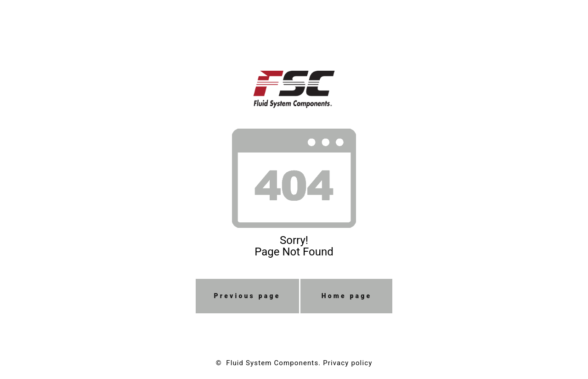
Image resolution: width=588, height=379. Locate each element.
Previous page (247, 296)
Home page (347, 296)
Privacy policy (348, 363)
